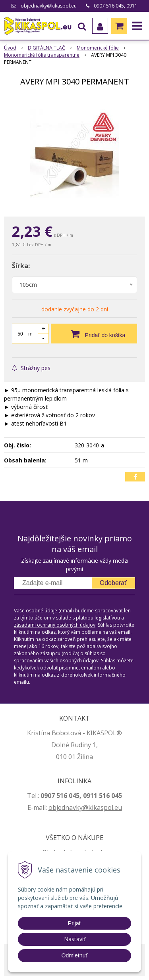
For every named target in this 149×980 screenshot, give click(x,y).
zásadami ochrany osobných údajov (55, 625)
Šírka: (21, 266)
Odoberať (113, 583)
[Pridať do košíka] (94, 334)
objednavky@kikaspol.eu (49, 6)
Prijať (74, 923)
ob (52, 807)
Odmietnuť (75, 955)
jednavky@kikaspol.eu (89, 807)
